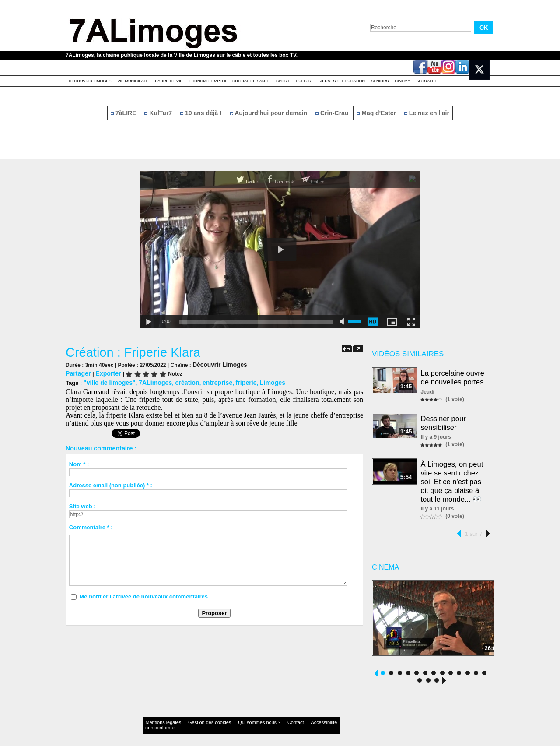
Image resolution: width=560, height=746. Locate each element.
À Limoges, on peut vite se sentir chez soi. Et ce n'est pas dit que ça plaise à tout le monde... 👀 (452, 476)
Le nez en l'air (427, 113)
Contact (262, 717)
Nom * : (79, 463)
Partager (77, 373)
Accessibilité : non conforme (297, 717)
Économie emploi (207, 81)
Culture (305, 81)
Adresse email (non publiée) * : (111, 484)
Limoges (258, 382)
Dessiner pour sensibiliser (444, 421)
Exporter (105, 373)
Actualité (427, 81)
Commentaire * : (91, 526)
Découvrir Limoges (90, 81)
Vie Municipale (133, 81)
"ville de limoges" (107, 382)
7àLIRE (124, 113)
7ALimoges (150, 382)
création (180, 382)
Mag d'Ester (377, 113)
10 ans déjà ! (202, 113)
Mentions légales (159, 717)
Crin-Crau (333, 113)
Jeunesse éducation (343, 81)
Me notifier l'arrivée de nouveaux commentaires (143, 595)
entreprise (207, 382)
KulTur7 (159, 113)
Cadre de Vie (169, 81)
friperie (234, 382)
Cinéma (403, 81)
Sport (283, 81)
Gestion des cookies (195, 717)
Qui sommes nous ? (234, 717)
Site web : (82, 505)
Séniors (380, 81)
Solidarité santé (251, 81)
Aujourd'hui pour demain (269, 113)
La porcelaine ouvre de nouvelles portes (453, 377)
